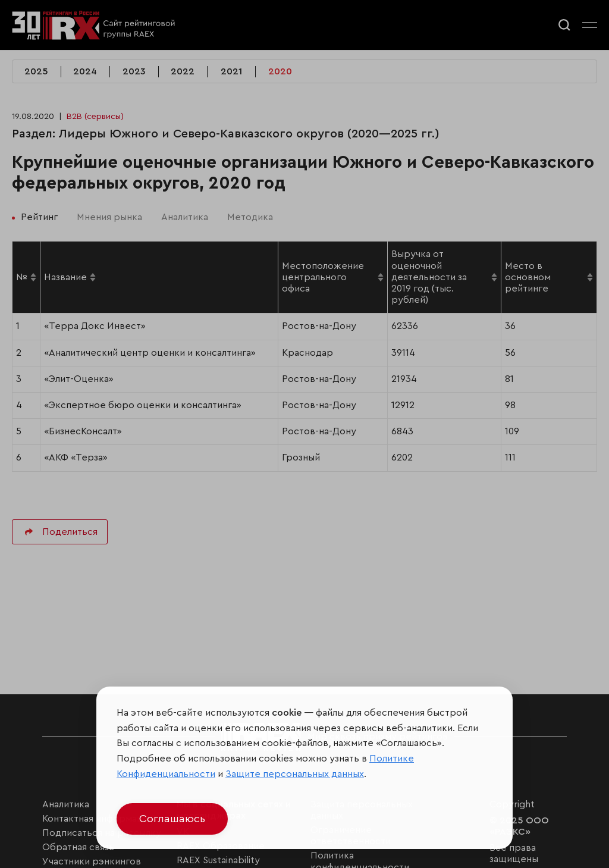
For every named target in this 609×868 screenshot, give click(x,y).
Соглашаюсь (172, 819)
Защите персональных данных (295, 774)
